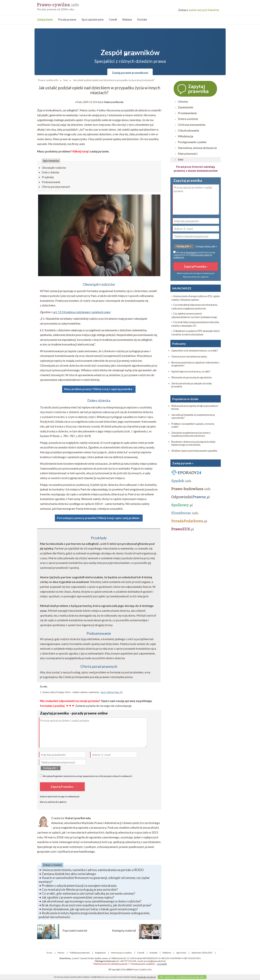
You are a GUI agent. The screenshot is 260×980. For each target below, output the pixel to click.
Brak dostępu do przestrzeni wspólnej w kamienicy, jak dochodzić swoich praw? (97, 905)
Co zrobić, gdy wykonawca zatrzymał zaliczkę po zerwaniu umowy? (88, 893)
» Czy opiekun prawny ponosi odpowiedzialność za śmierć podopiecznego (194, 315)
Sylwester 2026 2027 (202, 953)
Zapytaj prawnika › (196, 89)
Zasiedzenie (186, 107)
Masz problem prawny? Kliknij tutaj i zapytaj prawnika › (99, 389)
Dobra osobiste (188, 119)
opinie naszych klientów (199, 10)
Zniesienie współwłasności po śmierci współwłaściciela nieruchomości (191, 434)
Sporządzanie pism (93, 20)
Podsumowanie (51, 182)
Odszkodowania (188, 130)
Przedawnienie (187, 113)
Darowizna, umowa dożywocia (197, 148)
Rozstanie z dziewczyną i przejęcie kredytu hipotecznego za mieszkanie (193, 443)
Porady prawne (67, 20)
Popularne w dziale (185, 399)
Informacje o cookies (122, 953)
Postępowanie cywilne (192, 142)
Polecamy (179, 344)
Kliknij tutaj (80, 151)
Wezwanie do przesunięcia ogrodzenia (192, 377)
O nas (49, 953)
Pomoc (61, 953)
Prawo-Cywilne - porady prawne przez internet (64, 6)
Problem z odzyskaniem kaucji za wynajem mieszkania (79, 886)
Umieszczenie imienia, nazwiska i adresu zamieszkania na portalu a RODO (93, 870)
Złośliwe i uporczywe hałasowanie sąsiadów (194, 451)
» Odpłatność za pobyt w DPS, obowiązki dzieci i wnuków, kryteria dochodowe (196, 333)
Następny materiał (124, 930)
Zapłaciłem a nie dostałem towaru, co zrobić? (195, 351)
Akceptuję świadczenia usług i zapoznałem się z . (86, 776)
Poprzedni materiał (75, 930)
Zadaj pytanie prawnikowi (130, 73)
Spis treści (181, 953)
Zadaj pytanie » (183, 463)
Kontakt (142, 20)
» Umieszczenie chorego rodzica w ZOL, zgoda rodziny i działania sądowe (196, 298)
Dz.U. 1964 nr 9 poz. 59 (112, 692)
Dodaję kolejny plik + (206, 246)
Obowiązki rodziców (54, 168)
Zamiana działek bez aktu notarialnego (69, 874)
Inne (181, 159)
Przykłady (48, 177)
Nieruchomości (188, 153)
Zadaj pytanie (45, 20)
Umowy (183, 101)
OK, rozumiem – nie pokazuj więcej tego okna (182, 977)
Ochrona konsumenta (192, 125)
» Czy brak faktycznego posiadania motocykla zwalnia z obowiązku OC (195, 324)
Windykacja (186, 136)
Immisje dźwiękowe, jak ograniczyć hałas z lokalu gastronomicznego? (90, 909)
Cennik (113, 20)
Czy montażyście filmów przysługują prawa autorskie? (80, 889)
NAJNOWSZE (182, 288)
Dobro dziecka (50, 172)
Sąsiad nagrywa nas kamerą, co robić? (191, 371)
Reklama (127, 20)
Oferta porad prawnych (56, 187)
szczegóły (162, 964)
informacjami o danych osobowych (116, 776)
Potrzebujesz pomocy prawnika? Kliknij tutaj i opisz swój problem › (99, 518)
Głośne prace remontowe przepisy (189, 356)
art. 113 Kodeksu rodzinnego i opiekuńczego (82, 312)
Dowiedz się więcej (147, 977)
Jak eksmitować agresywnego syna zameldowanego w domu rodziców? (92, 901)
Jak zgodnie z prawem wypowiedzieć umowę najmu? (78, 897)
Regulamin (58, 776)
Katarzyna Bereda (114, 102)
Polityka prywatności (80, 953)
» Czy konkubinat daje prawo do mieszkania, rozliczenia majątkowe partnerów (194, 307)
